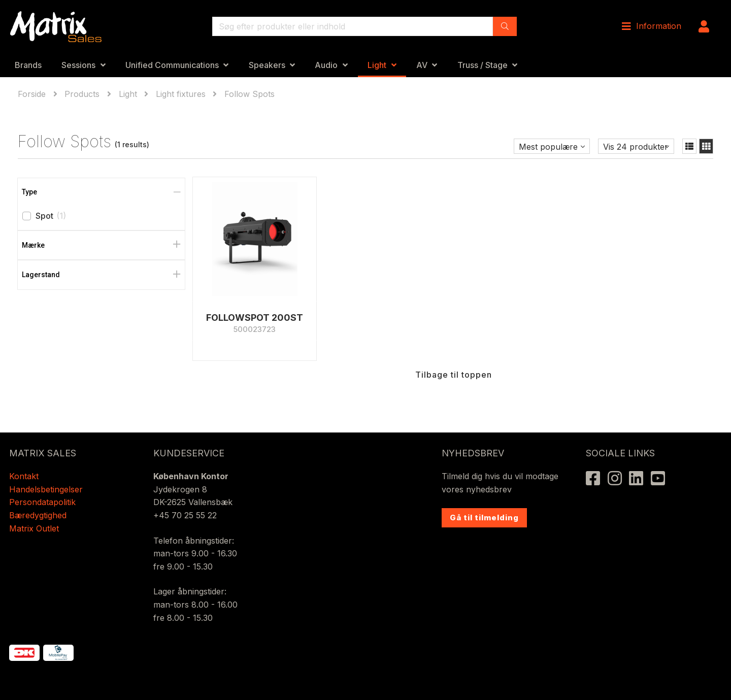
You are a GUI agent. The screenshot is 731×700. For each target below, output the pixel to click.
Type (29, 192)
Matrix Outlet (34, 528)
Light (377, 65)
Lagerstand (41, 275)
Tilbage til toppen (454, 375)
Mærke (33, 245)
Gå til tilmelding (484, 518)
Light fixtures (181, 94)
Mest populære (548, 147)
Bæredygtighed (38, 515)
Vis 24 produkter (636, 147)
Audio (326, 65)
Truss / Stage (483, 65)
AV (422, 65)
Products (82, 94)
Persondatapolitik (44, 502)
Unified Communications (172, 65)
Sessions (78, 65)
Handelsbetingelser (46, 489)
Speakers (267, 65)
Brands (28, 65)
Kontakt (24, 476)
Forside (33, 94)
